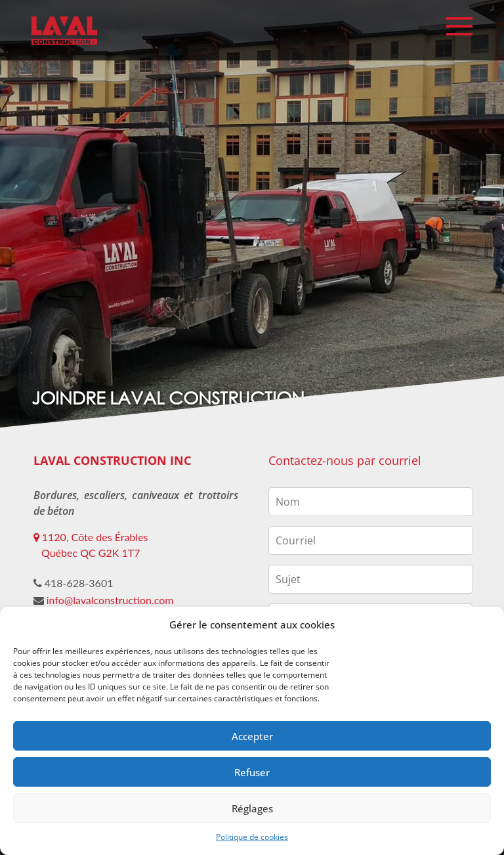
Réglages (252, 808)
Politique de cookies (252, 837)
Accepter (252, 736)
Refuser (252, 772)
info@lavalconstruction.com (110, 600)
